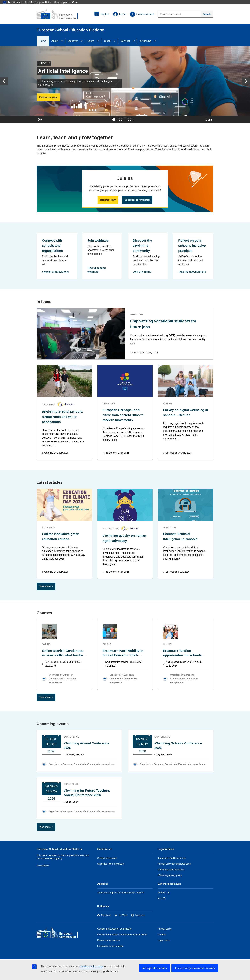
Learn (91, 41)
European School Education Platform (59, 849)
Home (43, 41)
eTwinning (145, 41)
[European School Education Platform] (60, 14)
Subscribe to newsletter (137, 200)
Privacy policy (165, 929)
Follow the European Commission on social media (122, 935)
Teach (107, 41)
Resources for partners (109, 940)
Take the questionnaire (192, 272)
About (55, 41)
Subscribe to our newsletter (111, 864)
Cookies (162, 935)
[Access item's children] (63, 41)
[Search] (207, 14)
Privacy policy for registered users (175, 864)
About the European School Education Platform (121, 893)
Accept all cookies (155, 968)
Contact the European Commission (115, 929)
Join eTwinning (142, 272)
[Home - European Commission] (60, 933)
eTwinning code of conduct (171, 870)
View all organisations (55, 272)
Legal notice (164, 940)
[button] (102, 14)
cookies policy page (91, 966)
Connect (125, 41)
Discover (73, 41)
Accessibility (43, 866)
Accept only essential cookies (195, 968)
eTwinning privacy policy (170, 875)
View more (45, 586)
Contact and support (107, 858)
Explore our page (48, 97)
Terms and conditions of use (172, 858)
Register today (108, 200)
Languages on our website (110, 946)
